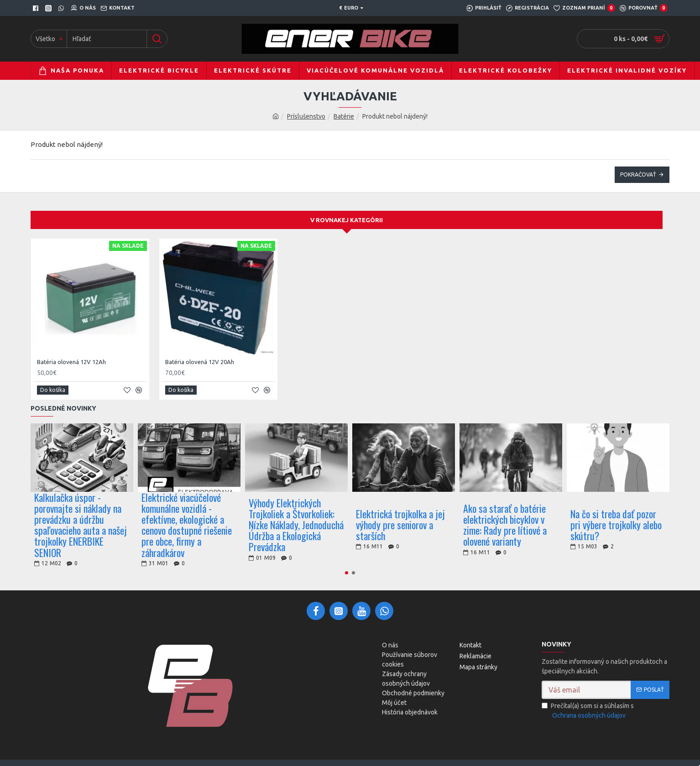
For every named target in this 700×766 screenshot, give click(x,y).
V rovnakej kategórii (347, 220)
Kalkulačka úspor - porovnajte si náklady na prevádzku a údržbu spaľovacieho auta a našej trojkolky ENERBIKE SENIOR (81, 525)
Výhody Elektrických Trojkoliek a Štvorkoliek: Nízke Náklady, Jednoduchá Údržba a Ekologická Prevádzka (296, 525)
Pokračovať (638, 175)
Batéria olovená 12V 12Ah (71, 362)
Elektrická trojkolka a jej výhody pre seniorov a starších (400, 525)
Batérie (344, 116)
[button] (347, 573)
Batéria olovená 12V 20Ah (200, 362)
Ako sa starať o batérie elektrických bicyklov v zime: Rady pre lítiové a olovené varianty (505, 525)
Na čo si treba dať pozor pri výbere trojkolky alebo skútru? (616, 525)
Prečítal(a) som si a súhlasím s (588, 711)
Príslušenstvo (306, 116)
